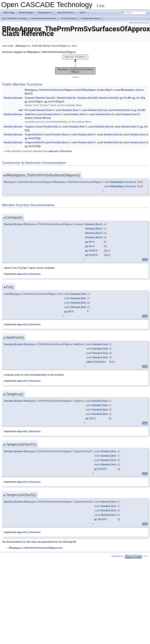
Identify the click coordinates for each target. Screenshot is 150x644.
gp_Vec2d (30, 102)
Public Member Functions (139, 23)
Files (83, 13)
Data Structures (67, 13)
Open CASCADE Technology (15, 18)
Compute (29, 98)
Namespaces (46, 13)
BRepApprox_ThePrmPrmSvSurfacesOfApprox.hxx (36, 548)
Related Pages (26, 13)
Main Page (9, 13)
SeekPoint (30, 114)
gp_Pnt (123, 98)
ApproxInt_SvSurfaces (60, 151)
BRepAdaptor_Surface (94, 90)
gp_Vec (136, 98)
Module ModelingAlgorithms (44, 18)
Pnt (26, 110)
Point (47, 118)
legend (75, 77)
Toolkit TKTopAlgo (69, 18)
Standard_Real (43, 98)
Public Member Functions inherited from (37, 151)
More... (80, 105)
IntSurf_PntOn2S (33, 118)
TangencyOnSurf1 (34, 135)
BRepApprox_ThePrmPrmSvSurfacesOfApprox (49, 90)
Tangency (30, 127)
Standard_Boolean (13, 98)
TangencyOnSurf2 (34, 142)
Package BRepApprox (91, 18)
